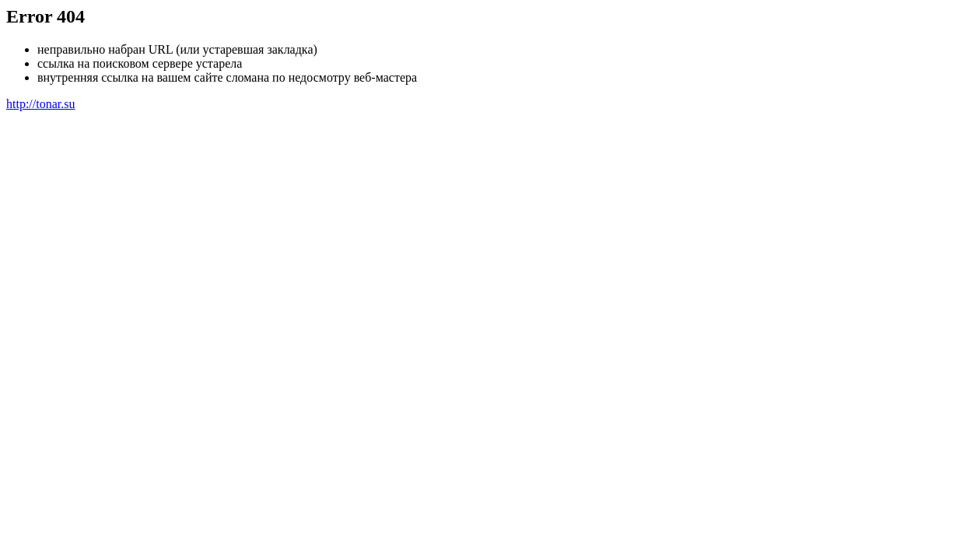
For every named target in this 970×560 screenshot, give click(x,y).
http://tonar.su (40, 104)
